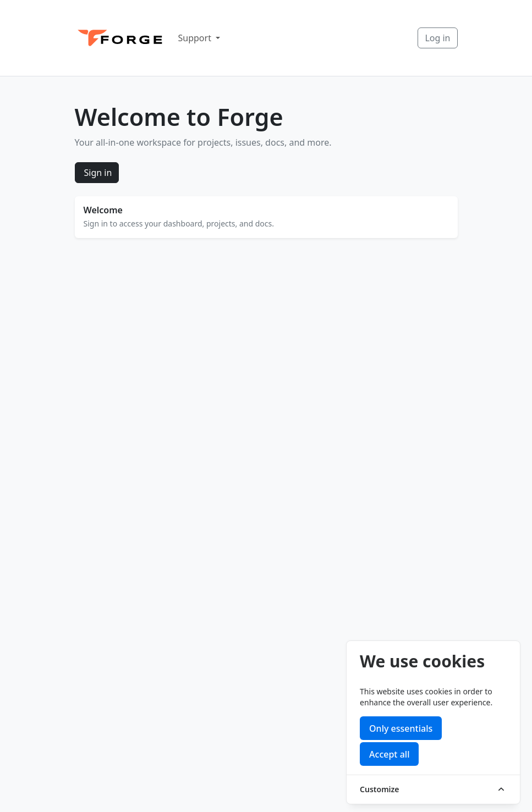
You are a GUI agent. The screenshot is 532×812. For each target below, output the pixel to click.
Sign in (98, 173)
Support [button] (196, 38)
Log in (437, 38)
